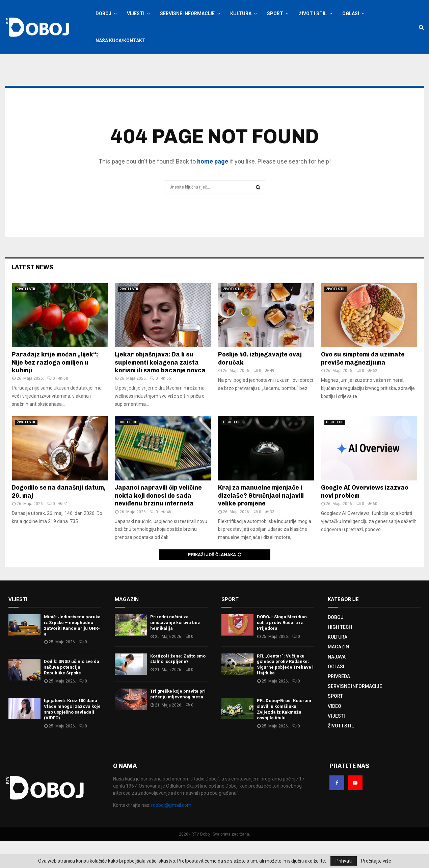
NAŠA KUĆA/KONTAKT (120, 41)
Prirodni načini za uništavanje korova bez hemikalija (175, 650)
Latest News (33, 294)
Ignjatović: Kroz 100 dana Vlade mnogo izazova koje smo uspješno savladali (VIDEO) (72, 736)
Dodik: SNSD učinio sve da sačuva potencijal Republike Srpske (72, 694)
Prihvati (344, 861)
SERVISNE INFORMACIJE (187, 14)
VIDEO (334, 733)
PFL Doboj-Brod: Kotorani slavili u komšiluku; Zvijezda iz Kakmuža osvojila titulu (284, 736)
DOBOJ (103, 14)
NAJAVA (337, 684)
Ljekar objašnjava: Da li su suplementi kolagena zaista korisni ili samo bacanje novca (160, 389)
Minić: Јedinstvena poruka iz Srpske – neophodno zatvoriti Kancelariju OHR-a (72, 652)
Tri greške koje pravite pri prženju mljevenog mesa (178, 721)
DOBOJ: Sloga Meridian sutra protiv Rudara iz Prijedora (282, 650)
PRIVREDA (339, 703)
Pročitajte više (376, 861)
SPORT (275, 14)
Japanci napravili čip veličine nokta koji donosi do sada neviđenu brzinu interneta (158, 523)
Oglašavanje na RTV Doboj (174, 63)
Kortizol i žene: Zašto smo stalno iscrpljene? (178, 686)
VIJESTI (136, 14)
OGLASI (351, 14)
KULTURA (241, 14)
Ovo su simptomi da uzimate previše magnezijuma (363, 385)
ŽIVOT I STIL (313, 14)
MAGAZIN (338, 674)
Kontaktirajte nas (220, 63)
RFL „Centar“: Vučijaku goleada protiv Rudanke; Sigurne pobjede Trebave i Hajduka (285, 692)
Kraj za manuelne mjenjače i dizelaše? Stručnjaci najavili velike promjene (261, 523)
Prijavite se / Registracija (112, 63)
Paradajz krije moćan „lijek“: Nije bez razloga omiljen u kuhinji (55, 389)
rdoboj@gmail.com (171, 832)
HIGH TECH (129, 449)
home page (213, 188)
